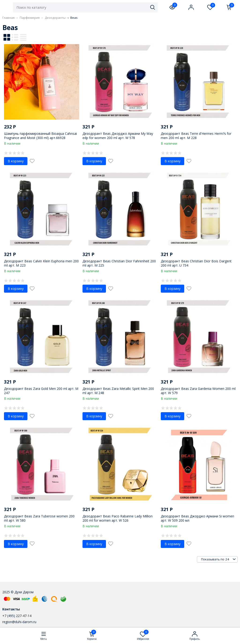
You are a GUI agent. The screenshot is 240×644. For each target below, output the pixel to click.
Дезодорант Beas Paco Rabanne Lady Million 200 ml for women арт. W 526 (118, 518)
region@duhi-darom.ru (19, 622)
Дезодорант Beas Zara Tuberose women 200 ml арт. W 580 (39, 518)
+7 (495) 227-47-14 (17, 616)
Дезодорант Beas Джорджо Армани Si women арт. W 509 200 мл (197, 518)
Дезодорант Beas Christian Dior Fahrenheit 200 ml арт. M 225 (119, 263)
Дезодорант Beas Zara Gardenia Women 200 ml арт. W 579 (198, 391)
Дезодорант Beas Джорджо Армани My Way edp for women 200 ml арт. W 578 (118, 136)
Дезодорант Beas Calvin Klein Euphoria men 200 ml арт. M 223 (41, 263)
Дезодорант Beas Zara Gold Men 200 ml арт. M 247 (41, 391)
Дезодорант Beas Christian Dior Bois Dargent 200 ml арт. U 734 (196, 263)
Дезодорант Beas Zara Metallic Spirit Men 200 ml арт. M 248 (118, 391)
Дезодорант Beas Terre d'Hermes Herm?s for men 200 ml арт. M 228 (196, 136)
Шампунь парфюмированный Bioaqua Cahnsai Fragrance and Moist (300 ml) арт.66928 (40, 136)
